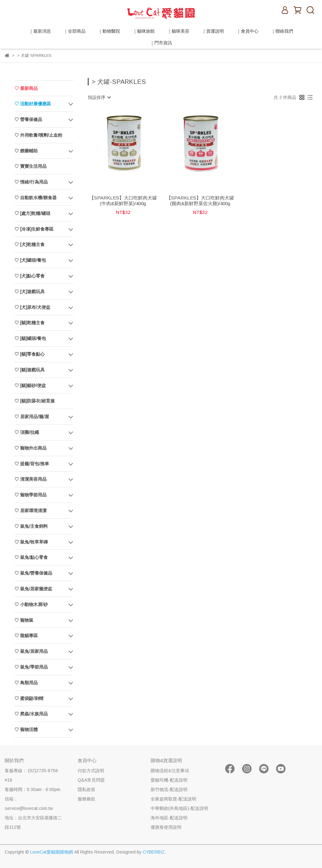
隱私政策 (86, 789)
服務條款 (86, 799)
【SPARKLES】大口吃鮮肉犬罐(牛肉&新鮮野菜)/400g (123, 201)
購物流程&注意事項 (170, 771)
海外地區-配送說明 (169, 818)
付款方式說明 (91, 771)
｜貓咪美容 (178, 31)
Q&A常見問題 (91, 780)
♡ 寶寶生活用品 (31, 166)
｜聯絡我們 (282, 31)
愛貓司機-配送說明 (169, 780)
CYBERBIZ (154, 852)
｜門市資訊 (161, 43)
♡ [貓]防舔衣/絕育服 (35, 401)
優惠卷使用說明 (166, 827)
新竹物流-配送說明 (169, 789)
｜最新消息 (40, 31)
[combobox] (99, 97)
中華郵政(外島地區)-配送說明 (179, 808)
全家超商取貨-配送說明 (173, 799)
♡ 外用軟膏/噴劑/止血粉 (38, 135)
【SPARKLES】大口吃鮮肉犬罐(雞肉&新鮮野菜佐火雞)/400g (200, 201)
